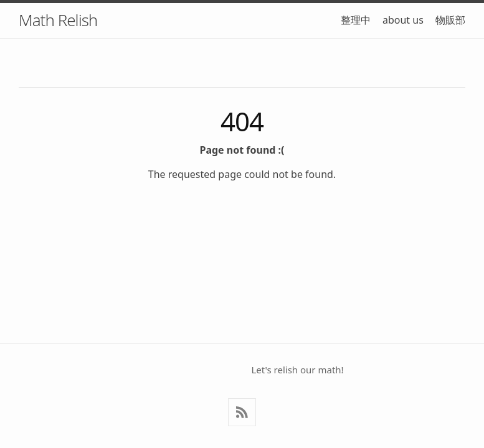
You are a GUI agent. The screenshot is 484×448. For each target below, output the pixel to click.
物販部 (450, 20)
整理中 (356, 20)
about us (403, 20)
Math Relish (58, 20)
